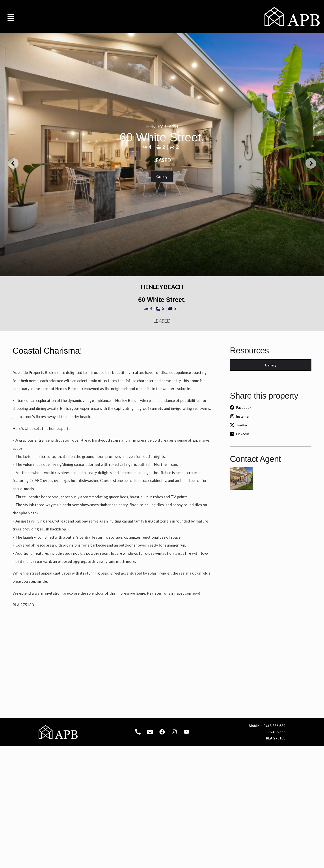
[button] (11, 16)
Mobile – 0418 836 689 (267, 726)
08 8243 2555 (275, 732)
